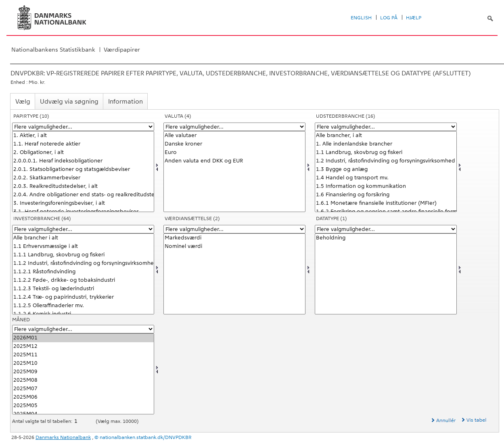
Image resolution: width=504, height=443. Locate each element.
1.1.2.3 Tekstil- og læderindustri (83, 289)
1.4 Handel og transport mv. (386, 178)
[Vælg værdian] (234, 274)
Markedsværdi (234, 238)
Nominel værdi (234, 246)
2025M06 (83, 397)
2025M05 (83, 406)
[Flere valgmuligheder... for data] (386, 229)
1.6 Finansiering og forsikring (386, 195)
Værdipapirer (122, 50)
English (361, 18)
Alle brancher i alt (83, 238)
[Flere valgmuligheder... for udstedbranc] (386, 127)
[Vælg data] (386, 274)
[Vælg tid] (83, 374)
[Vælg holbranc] (83, 274)
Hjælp (414, 18)
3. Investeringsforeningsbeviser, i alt (83, 203)
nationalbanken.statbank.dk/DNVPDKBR (146, 437)
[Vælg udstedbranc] (386, 172)
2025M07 (83, 389)
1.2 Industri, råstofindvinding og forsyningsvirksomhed (386, 161)
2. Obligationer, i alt (83, 153)
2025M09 (83, 372)
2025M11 (83, 355)
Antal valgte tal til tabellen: (43, 421)
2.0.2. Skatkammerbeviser (83, 178)
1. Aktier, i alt (83, 136)
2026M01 (83, 338)
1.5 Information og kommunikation (386, 186)
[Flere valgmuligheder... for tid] (83, 329)
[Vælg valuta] (234, 172)
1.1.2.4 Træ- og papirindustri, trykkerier (83, 297)
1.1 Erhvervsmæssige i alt (83, 246)
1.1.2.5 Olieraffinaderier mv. (83, 306)
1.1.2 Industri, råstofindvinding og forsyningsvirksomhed (83, 263)
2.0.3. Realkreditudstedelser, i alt (83, 186)
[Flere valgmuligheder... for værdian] (234, 229)
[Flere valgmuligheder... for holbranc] (83, 229)
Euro (234, 153)
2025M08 (83, 380)
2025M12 (83, 346)
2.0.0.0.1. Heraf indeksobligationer (83, 161)
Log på (389, 18)
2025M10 (83, 363)
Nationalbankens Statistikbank (53, 50)
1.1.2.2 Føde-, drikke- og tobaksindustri (83, 280)
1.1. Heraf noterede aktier (83, 144)
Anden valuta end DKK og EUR (234, 161)
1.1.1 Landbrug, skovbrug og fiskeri (83, 255)
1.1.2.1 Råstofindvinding (83, 272)
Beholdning (386, 238)
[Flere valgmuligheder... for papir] (83, 127)
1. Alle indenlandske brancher (386, 144)
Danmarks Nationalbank (63, 437)
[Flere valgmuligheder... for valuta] (234, 127)
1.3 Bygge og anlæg (386, 170)
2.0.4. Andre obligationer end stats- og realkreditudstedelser (83, 195)
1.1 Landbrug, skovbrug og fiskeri (386, 153)
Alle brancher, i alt (386, 136)
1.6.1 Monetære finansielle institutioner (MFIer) (386, 203)
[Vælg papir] (83, 172)
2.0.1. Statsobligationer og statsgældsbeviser (83, 170)
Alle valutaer (234, 136)
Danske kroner (234, 144)
